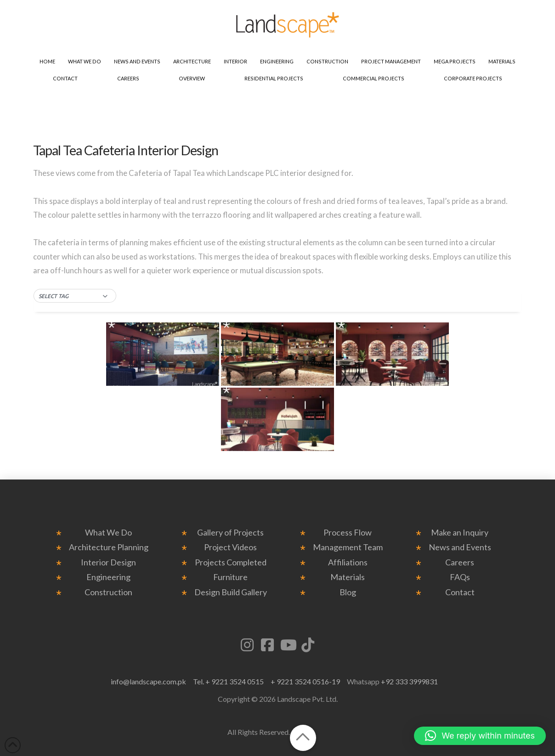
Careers (460, 562)
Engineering (108, 577)
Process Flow (348, 533)
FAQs (460, 577)
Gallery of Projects (230, 533)
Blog (348, 592)
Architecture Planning (109, 547)
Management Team (348, 547)
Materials (348, 577)
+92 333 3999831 (409, 681)
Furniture (230, 577)
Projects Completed (231, 562)
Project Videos (230, 547)
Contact (460, 592)
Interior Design (108, 562)
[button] (75, 296)
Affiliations (348, 562)
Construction (108, 592)
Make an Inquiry (460, 533)
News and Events (460, 547)
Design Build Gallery (231, 592)
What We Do (108, 533)
